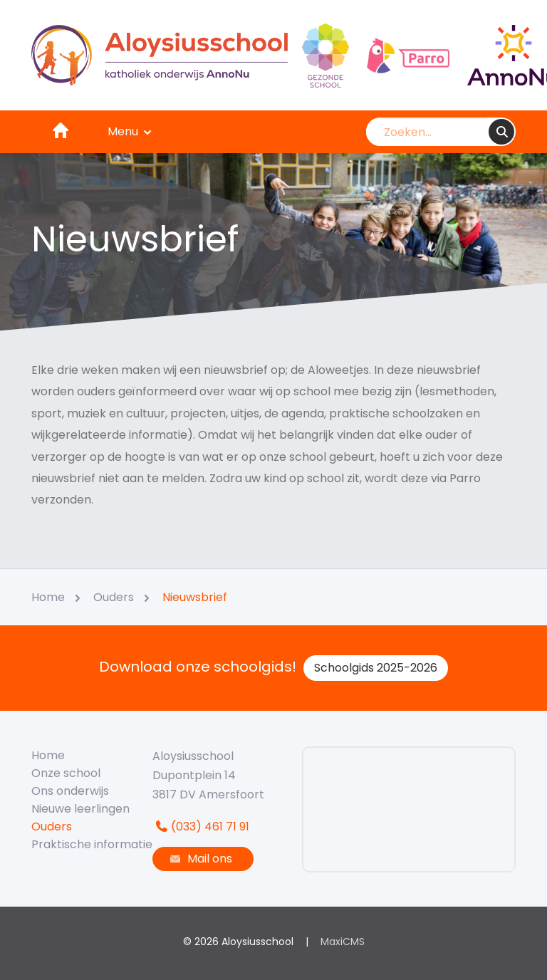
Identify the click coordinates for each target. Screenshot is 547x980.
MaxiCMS (343, 942)
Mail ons (199, 859)
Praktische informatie (92, 844)
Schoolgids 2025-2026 (376, 668)
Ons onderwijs (70, 791)
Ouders (52, 827)
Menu (130, 131)
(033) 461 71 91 (201, 827)
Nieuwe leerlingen (80, 809)
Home (48, 755)
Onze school (66, 773)
